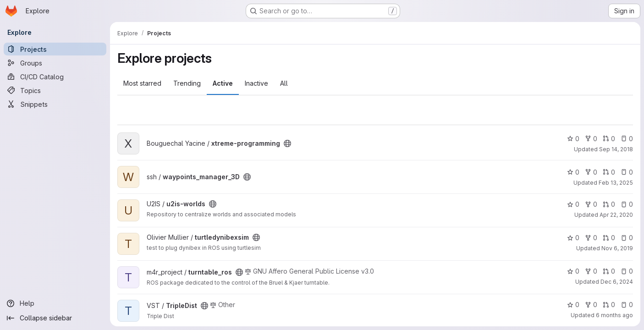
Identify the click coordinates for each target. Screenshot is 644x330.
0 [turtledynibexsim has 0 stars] (573, 238)
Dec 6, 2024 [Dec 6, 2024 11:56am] (617, 282)
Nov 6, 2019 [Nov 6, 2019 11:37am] (617, 248)
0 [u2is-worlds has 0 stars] (573, 204)
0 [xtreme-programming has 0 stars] (573, 139)
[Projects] (55, 49)
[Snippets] (55, 104)
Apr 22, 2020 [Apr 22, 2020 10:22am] (616, 215)
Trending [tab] (187, 83)
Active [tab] (223, 83)
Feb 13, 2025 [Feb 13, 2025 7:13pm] (616, 183)
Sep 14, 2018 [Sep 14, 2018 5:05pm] (616, 149)
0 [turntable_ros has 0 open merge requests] (609, 271)
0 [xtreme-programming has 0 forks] (591, 139)
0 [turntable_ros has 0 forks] (591, 271)
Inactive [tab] (256, 83)
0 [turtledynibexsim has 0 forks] (591, 238)
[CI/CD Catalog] (55, 77)
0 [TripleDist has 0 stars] (573, 305)
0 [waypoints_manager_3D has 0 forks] (591, 172)
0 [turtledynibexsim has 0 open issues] (627, 238)
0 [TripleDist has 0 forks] (591, 305)
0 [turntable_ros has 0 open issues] (627, 271)
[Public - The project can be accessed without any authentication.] (287, 143)
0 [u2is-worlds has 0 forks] (591, 204)
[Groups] (55, 63)
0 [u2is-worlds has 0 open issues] (627, 204)
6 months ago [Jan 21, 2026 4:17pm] (614, 315)
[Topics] (55, 90)
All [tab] (284, 83)
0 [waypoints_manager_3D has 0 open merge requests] (609, 172)
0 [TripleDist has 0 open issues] (627, 305)
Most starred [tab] (142, 83)
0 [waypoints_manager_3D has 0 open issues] (627, 172)
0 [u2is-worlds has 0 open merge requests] (609, 204)
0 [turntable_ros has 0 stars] (573, 271)
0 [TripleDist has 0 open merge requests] (609, 305)
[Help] (55, 303)
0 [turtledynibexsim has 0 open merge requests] (609, 238)
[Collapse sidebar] (55, 318)
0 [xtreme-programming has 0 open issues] (627, 139)
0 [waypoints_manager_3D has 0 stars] (573, 172)
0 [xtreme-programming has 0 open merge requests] (609, 139)
